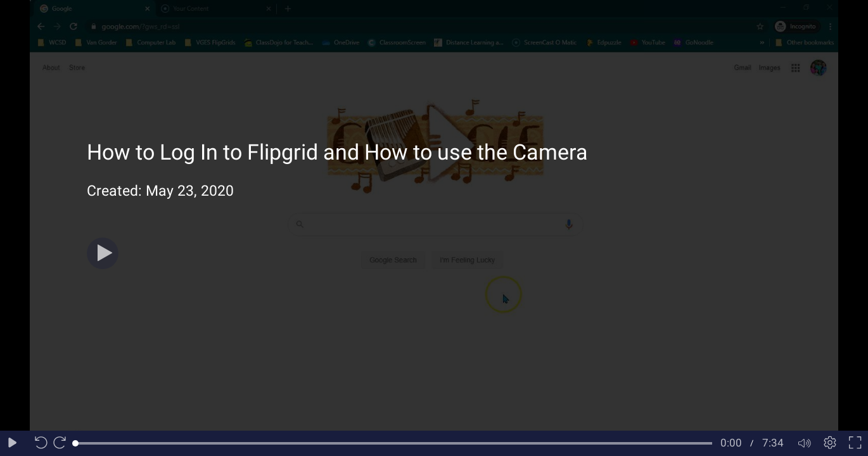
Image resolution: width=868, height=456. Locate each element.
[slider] (394, 443)
